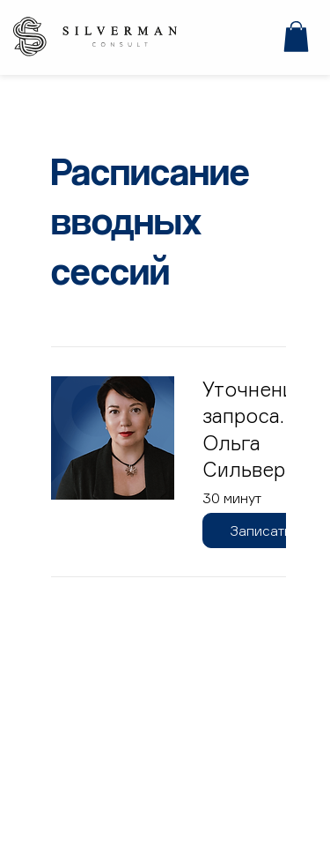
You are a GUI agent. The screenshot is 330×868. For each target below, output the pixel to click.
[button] (296, 37)
